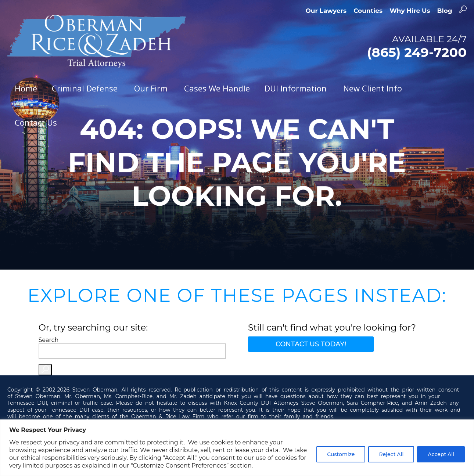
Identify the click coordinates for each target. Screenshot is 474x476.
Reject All (391, 454)
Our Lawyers (326, 11)
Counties (368, 11)
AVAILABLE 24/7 (376, 47)
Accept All (441, 454)
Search (49, 340)
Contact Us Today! (311, 344)
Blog (445, 11)
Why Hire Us (410, 11)
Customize (341, 454)
